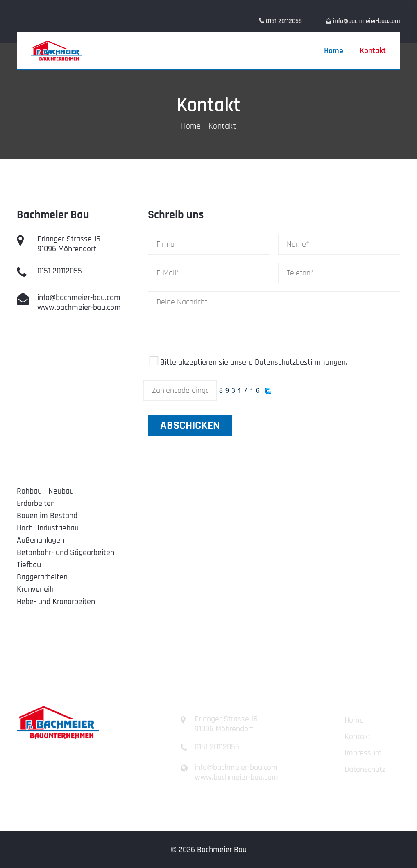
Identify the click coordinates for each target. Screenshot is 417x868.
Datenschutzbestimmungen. (301, 362)
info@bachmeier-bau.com (367, 21)
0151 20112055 (60, 271)
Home (334, 51)
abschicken (190, 426)
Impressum (363, 753)
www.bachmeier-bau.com (79, 307)
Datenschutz (365, 769)
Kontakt (373, 51)
